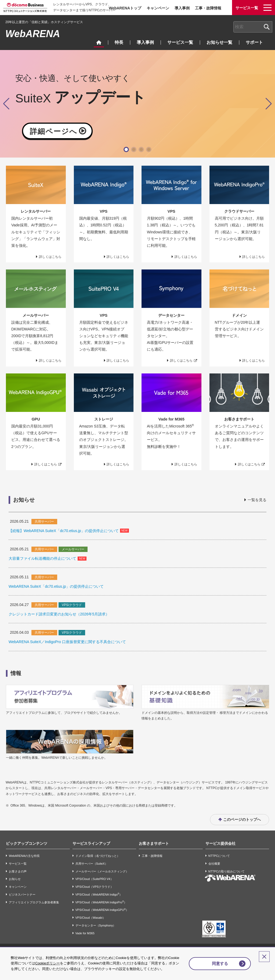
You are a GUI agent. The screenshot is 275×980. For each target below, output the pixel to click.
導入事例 (182, 8)
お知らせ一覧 (219, 42)
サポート (254, 42)
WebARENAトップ (125, 8)
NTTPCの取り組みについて (227, 871)
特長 (119, 42)
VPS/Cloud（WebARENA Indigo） (99, 894)
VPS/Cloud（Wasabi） (91, 918)
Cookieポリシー (58, 958)
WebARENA (33, 34)
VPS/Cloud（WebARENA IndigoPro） (101, 902)
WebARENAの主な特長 (24, 856)
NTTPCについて (219, 856)
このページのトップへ (242, 819)
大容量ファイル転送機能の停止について (42, 558)
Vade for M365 (85, 933)
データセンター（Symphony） (96, 925)
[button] (126, 149)
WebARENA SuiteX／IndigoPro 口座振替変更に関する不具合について (67, 642)
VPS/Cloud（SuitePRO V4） (94, 879)
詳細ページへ (53, 131)
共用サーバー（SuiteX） (92, 864)
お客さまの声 (18, 871)
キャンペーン (158, 8)
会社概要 (214, 864)
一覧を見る (257, 500)
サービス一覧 (180, 42)
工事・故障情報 (208, 8)
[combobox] (253, 27)
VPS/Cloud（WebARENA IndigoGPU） (102, 910)
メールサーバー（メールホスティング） (102, 871)
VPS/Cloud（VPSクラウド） (95, 887)
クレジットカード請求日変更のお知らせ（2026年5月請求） (59, 614)
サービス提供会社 (220, 843)
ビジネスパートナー (22, 895)
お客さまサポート (154, 843)
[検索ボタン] (267, 27)
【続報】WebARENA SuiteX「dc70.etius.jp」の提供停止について (64, 531)
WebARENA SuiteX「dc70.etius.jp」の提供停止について (56, 586)
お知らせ (15, 879)
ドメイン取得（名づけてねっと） (98, 856)
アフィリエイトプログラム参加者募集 (34, 902)
